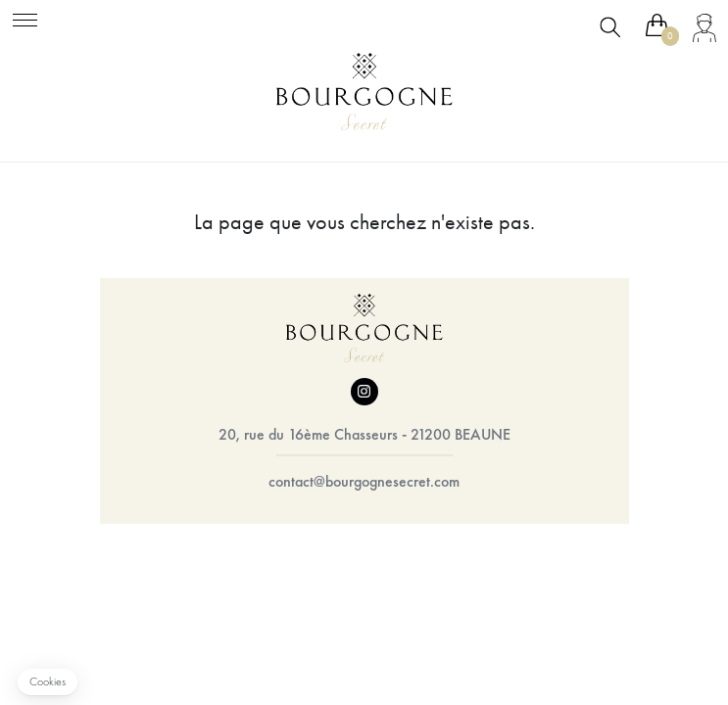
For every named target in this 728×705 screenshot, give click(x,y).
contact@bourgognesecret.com (364, 481)
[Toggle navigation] (25, 17)
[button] (48, 682)
